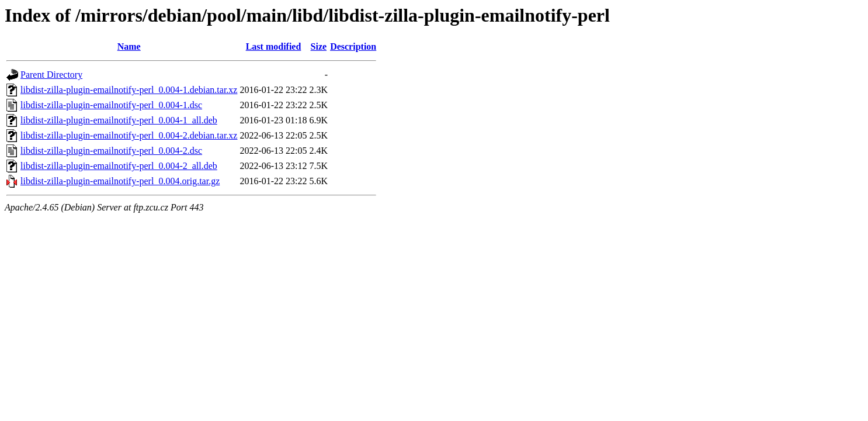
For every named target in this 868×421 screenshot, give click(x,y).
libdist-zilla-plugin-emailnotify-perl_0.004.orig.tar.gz (120, 181)
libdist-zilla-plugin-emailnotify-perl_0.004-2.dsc (111, 151)
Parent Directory (51, 75)
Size (319, 46)
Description (353, 46)
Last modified (274, 46)
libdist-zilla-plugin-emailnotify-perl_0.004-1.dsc (111, 105)
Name (129, 46)
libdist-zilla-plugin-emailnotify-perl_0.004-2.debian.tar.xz (129, 135)
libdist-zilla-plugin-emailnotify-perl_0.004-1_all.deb (119, 120)
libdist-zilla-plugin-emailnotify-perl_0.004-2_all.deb (119, 166)
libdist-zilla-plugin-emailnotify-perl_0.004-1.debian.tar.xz (129, 90)
